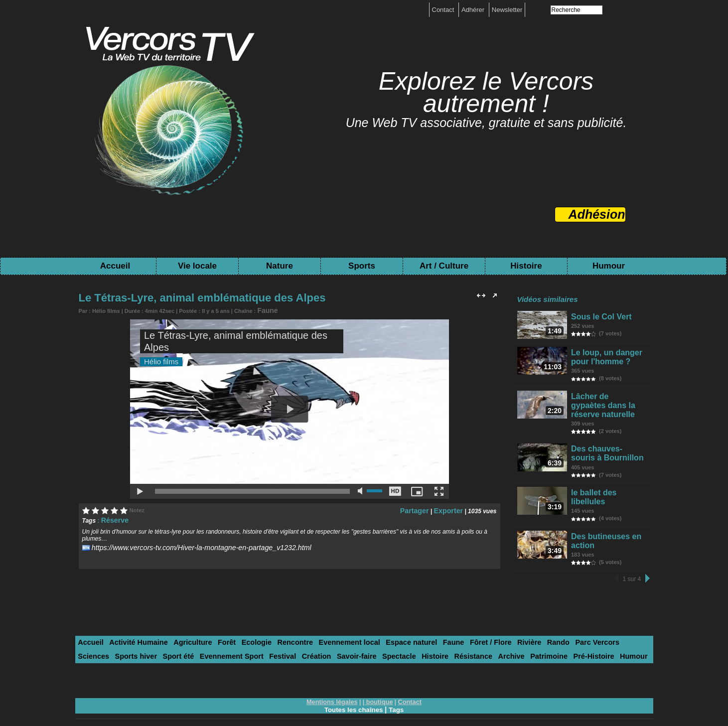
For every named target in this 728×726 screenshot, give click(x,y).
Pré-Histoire (463, 640)
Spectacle (289, 640)
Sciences (581, 628)
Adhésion (597, 214)
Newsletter (507, 10)
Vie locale (197, 266)
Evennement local (321, 628)
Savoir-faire (251, 640)
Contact (444, 10)
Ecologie (237, 628)
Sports (362, 266)
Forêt (211, 628)
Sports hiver (619, 628)
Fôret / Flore (447, 628)
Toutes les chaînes (353, 692)
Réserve (113, 518)
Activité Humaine (132, 628)
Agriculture (180, 628)
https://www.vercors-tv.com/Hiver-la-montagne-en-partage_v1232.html (184, 544)
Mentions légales (334, 685)
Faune (265, 309)
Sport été (92, 640)
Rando (507, 628)
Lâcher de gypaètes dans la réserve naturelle (605, 403)
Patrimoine (423, 640)
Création (215, 640)
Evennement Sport (139, 640)
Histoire (526, 266)
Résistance (356, 640)
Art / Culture (444, 266)
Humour (609, 266)
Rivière (481, 628)
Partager (421, 508)
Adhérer (474, 10)
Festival (185, 640)
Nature (280, 266)
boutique (379, 685)
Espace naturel (376, 628)
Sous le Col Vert (599, 316)
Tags (398, 692)
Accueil (115, 266)
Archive (389, 640)
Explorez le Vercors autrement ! (486, 92)
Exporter (451, 508)
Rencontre (272, 628)
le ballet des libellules (608, 485)
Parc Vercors (542, 628)
